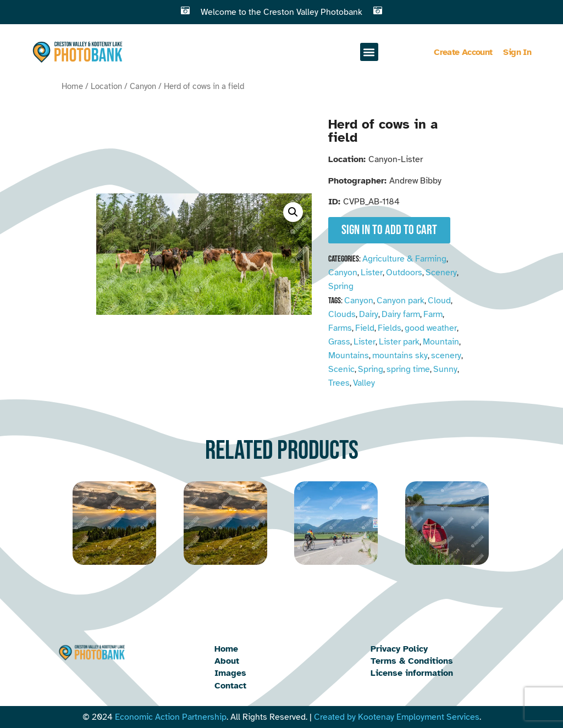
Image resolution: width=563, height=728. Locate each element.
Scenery (441, 273)
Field (365, 328)
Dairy (369, 314)
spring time (408, 369)
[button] (369, 52)
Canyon (143, 86)
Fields (390, 328)
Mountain (441, 342)
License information (412, 673)
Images (230, 673)
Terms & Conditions (412, 661)
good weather (431, 328)
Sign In (517, 52)
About (227, 661)
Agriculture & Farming (404, 259)
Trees (339, 383)
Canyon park (401, 301)
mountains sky (400, 355)
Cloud (439, 301)
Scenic (341, 369)
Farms (340, 328)
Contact (230, 686)
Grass (339, 342)
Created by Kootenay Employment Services (397, 717)
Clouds (342, 314)
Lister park (399, 342)
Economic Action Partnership (171, 717)
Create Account (463, 52)
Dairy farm (401, 314)
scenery (446, 355)
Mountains (349, 355)
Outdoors (404, 273)
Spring (341, 286)
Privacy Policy (399, 649)
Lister (372, 273)
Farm (433, 314)
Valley (364, 383)
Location (106, 86)
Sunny (445, 369)
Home (72, 86)
